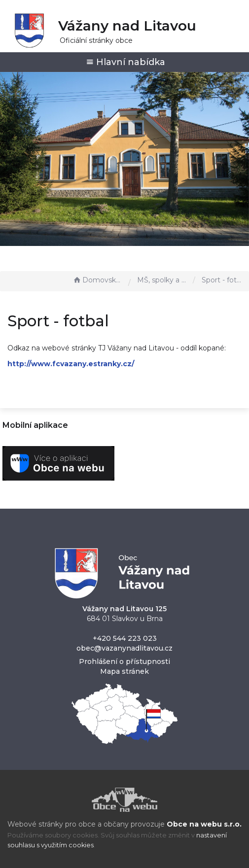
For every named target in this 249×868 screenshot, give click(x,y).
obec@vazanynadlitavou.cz (124, 648)
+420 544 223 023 (125, 638)
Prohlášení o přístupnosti (124, 661)
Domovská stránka (98, 280)
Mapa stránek (124, 671)
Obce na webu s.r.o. (204, 824)
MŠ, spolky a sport (163, 280)
